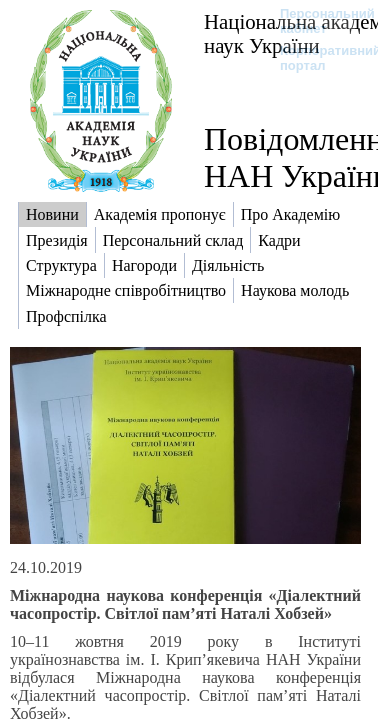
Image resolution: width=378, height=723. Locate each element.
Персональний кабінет (317, 21)
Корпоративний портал (317, 58)
